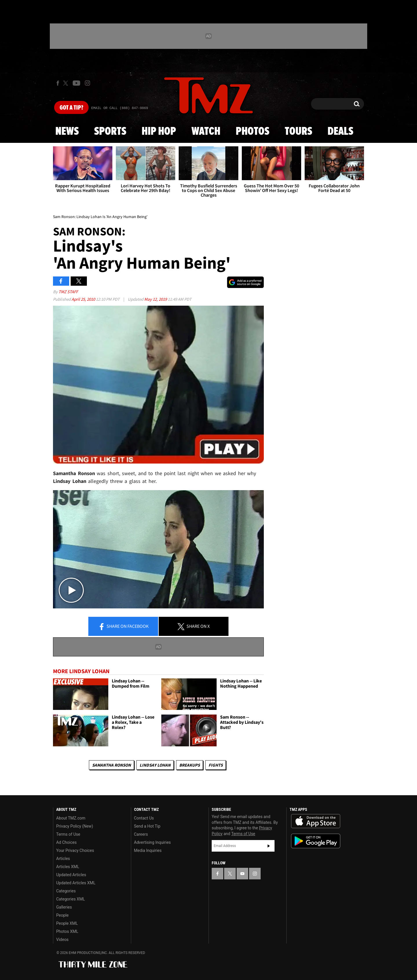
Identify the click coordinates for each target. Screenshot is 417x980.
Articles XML (68, 867)
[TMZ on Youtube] (76, 83)
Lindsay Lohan (155, 765)
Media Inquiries (148, 850)
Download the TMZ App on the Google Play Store (316, 841)
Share (123, 627)
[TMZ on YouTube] (242, 874)
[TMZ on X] (66, 83)
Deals (340, 132)
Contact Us (144, 818)
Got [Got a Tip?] (71, 108)
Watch (206, 132)
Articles (63, 859)
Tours (298, 132)
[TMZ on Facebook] (58, 83)
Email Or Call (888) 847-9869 (120, 108)
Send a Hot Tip (147, 826)
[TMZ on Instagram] (87, 83)
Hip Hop (159, 132)
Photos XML (67, 931)
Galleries (64, 907)
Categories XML (71, 899)
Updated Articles (71, 875)
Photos (253, 132)
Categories (66, 891)
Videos (62, 940)
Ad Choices (66, 842)
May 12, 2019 (156, 299)
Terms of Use (68, 834)
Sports (110, 132)
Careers (141, 834)
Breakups (190, 765)
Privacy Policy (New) (75, 826)
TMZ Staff (68, 292)
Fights (216, 765)
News (67, 132)
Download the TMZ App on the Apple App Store (316, 821)
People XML (67, 923)
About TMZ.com (71, 818)
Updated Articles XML (76, 883)
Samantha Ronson (111, 765)
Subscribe (269, 846)
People (62, 915)
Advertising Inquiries (152, 842)
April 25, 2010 (84, 299)
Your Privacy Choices (75, 850)
